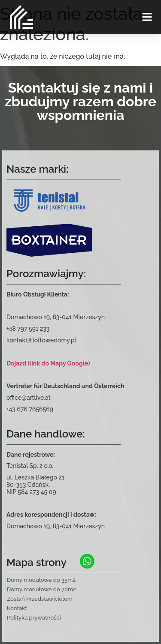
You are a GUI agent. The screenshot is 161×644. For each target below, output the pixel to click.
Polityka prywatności (34, 618)
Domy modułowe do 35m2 (41, 580)
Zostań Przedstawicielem (40, 599)
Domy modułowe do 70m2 (41, 589)
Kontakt (17, 608)
